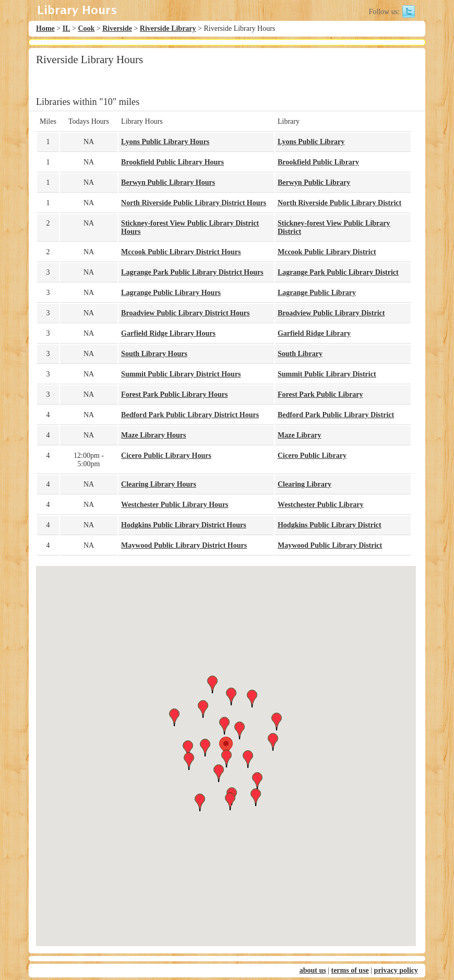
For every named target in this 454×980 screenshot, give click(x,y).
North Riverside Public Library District (339, 203)
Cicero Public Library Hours (166, 456)
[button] (226, 746)
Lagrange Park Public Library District (338, 272)
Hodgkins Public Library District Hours (184, 525)
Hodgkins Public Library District (330, 525)
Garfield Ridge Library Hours (168, 333)
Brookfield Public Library (318, 162)
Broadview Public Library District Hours (185, 313)
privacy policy (396, 970)
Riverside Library (168, 28)
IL (67, 28)
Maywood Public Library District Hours (184, 545)
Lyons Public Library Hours (165, 142)
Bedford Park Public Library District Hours (190, 415)
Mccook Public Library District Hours (181, 252)
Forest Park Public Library (320, 394)
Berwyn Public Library (314, 182)
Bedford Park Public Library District (336, 415)
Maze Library (300, 435)
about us (313, 970)
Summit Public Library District (327, 374)
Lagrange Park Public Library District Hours (192, 272)
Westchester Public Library (321, 505)
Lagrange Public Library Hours (171, 293)
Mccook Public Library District (327, 252)
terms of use (350, 970)
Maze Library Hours (153, 435)
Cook (86, 28)
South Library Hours (154, 354)
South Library (300, 354)
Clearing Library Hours (159, 484)
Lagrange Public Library (317, 293)
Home (45, 28)
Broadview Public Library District (331, 313)
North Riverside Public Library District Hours (194, 203)
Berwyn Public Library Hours (168, 182)
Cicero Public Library (312, 456)
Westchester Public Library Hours (175, 505)
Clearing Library (304, 484)
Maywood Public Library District (330, 545)
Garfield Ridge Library (314, 333)
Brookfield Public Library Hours (172, 162)
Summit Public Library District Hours (181, 374)
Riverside (117, 28)
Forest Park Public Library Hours (174, 394)
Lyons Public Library (311, 142)
